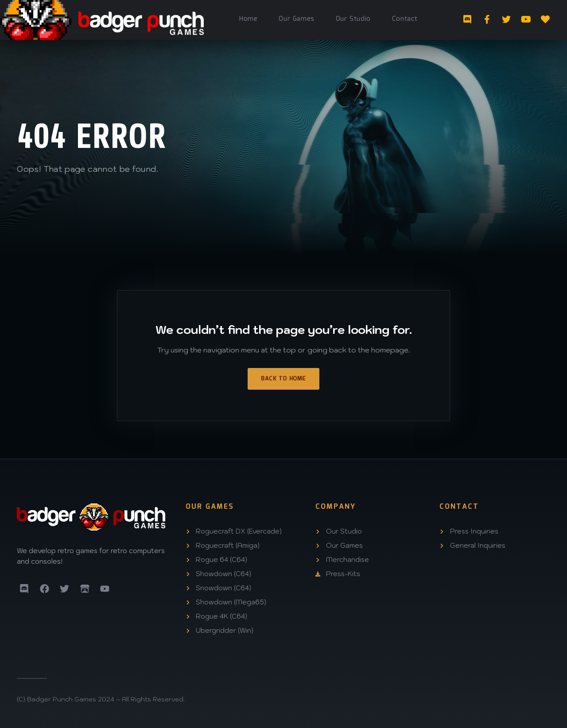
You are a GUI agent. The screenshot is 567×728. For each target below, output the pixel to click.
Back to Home (283, 379)
